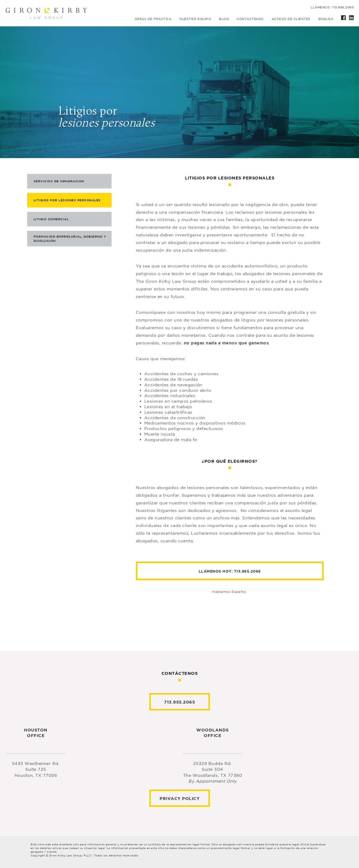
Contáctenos (250, 19)
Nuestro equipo (195, 19)
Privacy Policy (179, 798)
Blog (224, 19)
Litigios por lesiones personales (67, 200)
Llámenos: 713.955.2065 (332, 7)
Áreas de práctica (153, 19)
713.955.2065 (247, 571)
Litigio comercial (51, 219)
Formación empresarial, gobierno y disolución (70, 239)
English (326, 19)
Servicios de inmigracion (59, 181)
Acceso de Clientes (291, 19)
